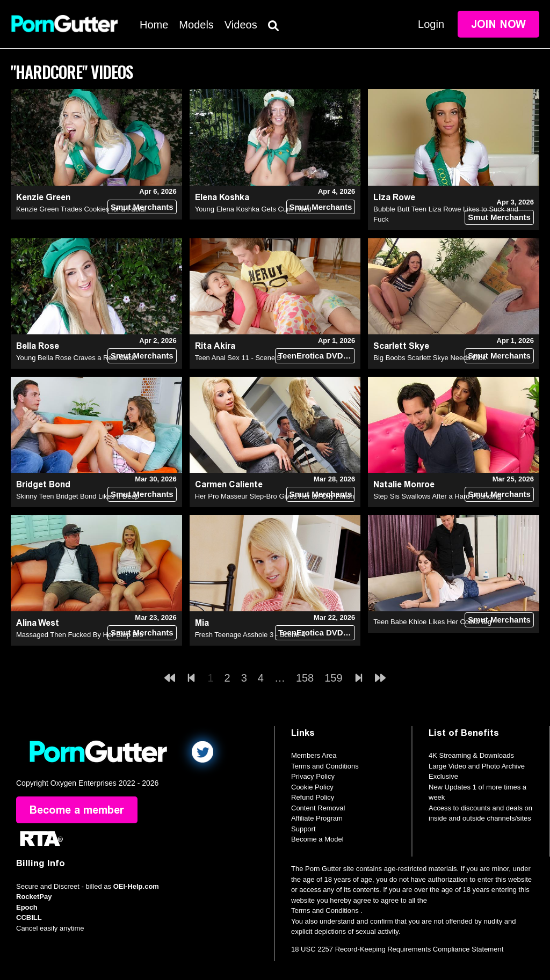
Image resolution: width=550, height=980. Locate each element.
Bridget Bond (43, 484)
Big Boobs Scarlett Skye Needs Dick (430, 358)
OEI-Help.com (136, 886)
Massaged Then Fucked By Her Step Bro (80, 635)
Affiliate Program (317, 818)
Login (431, 24)
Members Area (314, 755)
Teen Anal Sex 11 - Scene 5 (238, 358)
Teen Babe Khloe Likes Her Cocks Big (432, 622)
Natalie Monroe (404, 484)
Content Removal (318, 808)
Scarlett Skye (401, 346)
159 (333, 678)
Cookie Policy (312, 787)
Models (196, 25)
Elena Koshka (222, 197)
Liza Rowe (394, 197)
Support (303, 829)
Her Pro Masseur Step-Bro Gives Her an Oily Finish (275, 496)
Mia (202, 623)
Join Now (498, 24)
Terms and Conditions (325, 766)
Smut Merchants (142, 207)
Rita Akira (215, 346)
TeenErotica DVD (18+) (317, 356)
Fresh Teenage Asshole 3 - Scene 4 (250, 635)
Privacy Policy (313, 776)
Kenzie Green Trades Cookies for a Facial (81, 209)
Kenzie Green (43, 197)
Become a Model (317, 839)
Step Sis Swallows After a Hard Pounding (437, 496)
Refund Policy (313, 797)
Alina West (38, 623)
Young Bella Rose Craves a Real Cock (76, 358)
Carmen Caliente (229, 484)
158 (305, 678)
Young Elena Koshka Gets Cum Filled (253, 209)
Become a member (77, 810)
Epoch (27, 907)
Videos (241, 25)
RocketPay (34, 897)
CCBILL (29, 917)
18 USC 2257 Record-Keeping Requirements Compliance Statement (397, 949)
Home (154, 25)
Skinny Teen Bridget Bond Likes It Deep (78, 496)
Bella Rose (38, 346)
